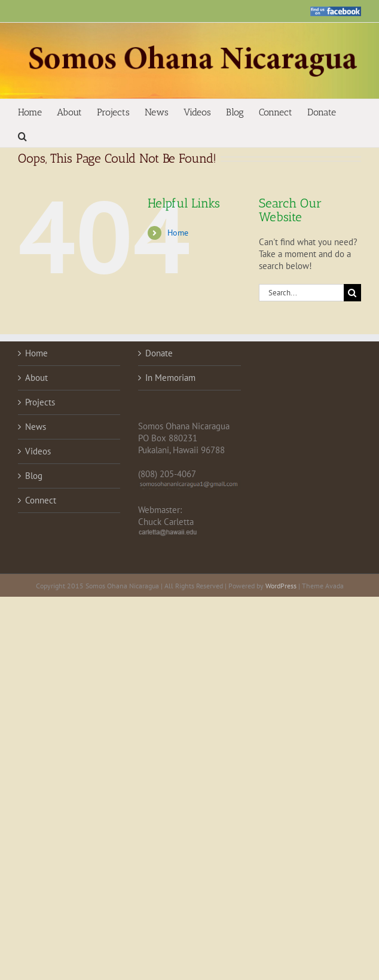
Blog (34, 476)
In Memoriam (170, 378)
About (36, 378)
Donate (159, 353)
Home (178, 233)
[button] (22, 135)
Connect (41, 500)
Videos (38, 451)
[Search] (352, 293)
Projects (40, 402)
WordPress (281, 586)
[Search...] (301, 293)
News (36, 427)
